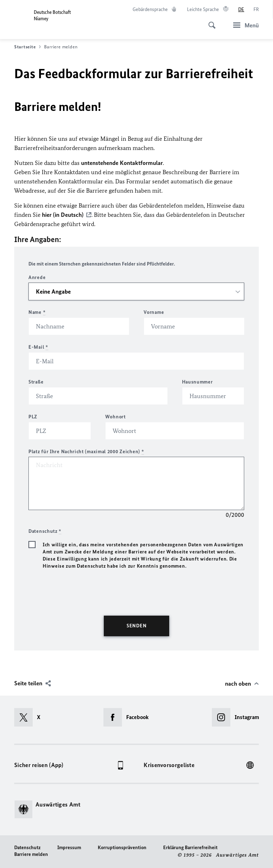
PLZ (33, 417)
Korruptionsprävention (122, 848)
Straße (36, 382)
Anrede (37, 277)
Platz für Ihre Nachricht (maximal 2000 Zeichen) (86, 452)
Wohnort (116, 417)
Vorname (154, 312)
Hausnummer (197, 382)
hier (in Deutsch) (63, 215)
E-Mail (38, 347)
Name (37, 312)
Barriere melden (31, 854)
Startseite (28, 47)
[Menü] (244, 25)
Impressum (69, 848)
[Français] (256, 10)
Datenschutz (27, 848)
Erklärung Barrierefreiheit (190, 848)
